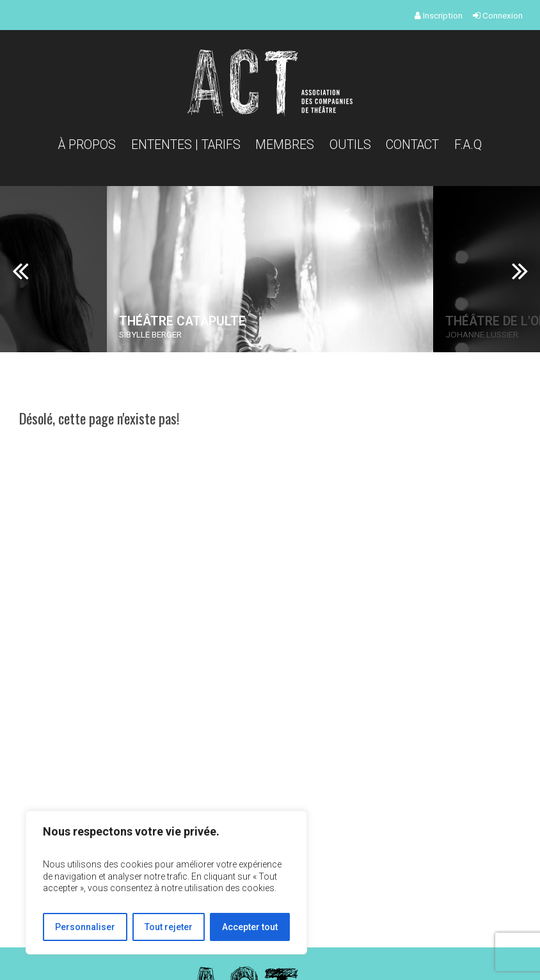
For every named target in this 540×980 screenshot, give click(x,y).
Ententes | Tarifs (186, 145)
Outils (350, 145)
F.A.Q (468, 145)
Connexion (498, 15)
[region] (166, 883)
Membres (285, 145)
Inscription (439, 15)
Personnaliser (85, 927)
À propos (87, 145)
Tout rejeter (169, 927)
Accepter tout (250, 927)
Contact (412, 145)
